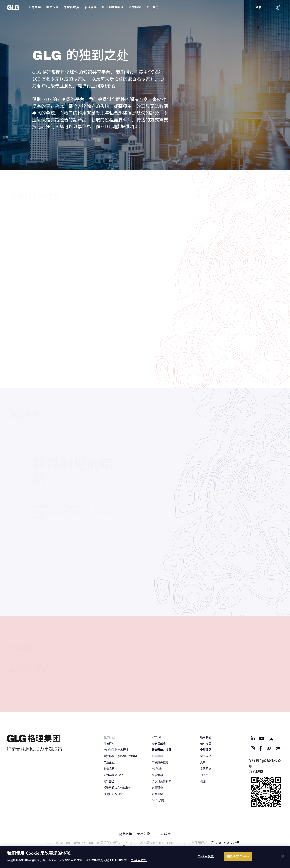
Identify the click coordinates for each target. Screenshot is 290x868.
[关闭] (283, 856)
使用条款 (143, 834)
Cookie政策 (163, 834)
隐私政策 (126, 834)
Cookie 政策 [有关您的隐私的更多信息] (139, 860)
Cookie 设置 (206, 856)
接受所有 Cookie (238, 856)
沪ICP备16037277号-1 (227, 843)
